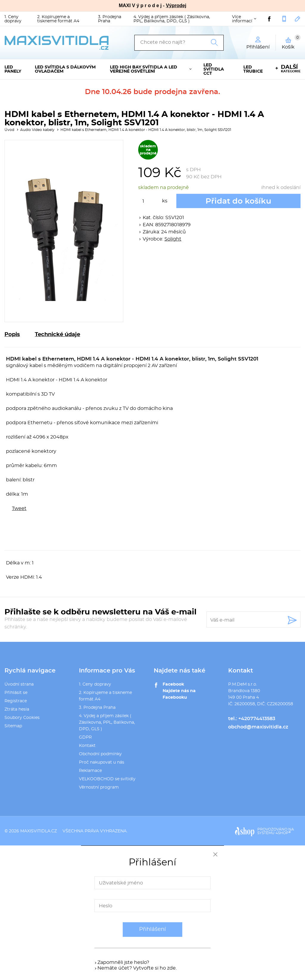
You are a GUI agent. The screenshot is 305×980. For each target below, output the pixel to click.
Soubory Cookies (22, 718)
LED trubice (253, 69)
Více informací (242, 19)
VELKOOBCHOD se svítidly (107, 779)
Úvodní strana (19, 684)
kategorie (291, 69)
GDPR (85, 737)
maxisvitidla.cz (39, 831)
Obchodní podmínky (100, 754)
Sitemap (13, 726)
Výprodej (176, 6)
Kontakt (87, 746)
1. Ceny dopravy (13, 19)
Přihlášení (152, 929)
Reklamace (90, 771)
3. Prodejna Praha (110, 19)
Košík (291, 42)
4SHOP (283, 833)
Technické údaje (57, 335)
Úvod (9, 130)
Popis (12, 335)
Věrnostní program (99, 787)
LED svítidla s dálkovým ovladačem (65, 69)
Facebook (173, 684)
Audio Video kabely (37, 130)
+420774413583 (284, 19)
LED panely (13, 69)
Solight (173, 239)
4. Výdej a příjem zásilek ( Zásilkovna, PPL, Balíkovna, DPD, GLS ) (172, 19)
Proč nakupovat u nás (102, 762)
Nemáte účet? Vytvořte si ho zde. (137, 968)
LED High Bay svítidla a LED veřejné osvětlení (144, 69)
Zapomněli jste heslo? (123, 962)
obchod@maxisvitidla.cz (298, 19)
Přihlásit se (16, 693)
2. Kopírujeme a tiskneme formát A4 (58, 19)
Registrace (16, 701)
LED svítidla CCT (214, 69)
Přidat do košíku (238, 201)
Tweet (19, 508)
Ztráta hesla (17, 709)
